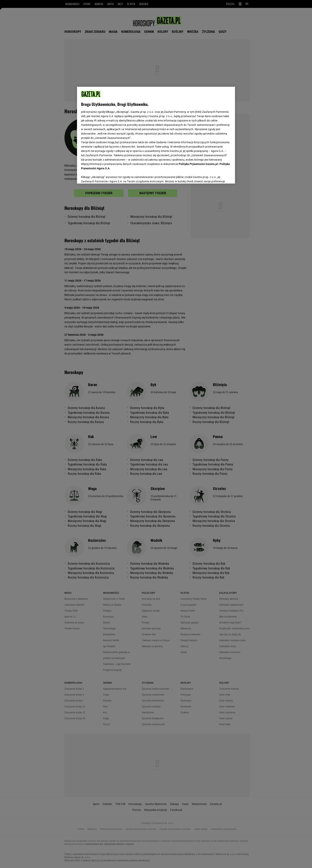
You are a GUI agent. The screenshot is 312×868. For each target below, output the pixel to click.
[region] (156, 135)
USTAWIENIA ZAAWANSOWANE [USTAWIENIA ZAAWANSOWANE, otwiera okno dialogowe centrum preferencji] (107, 176)
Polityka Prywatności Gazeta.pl (198, 164)
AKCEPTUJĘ (218, 176)
